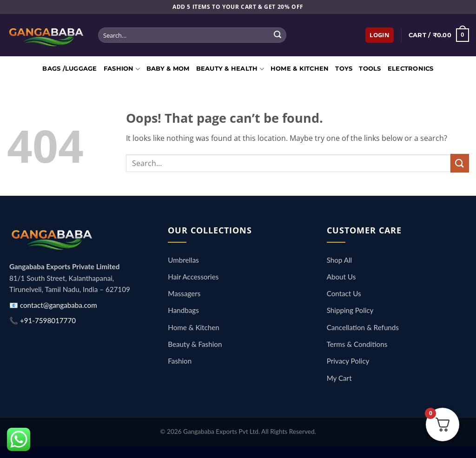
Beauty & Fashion (195, 344)
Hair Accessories (193, 277)
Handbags (183, 310)
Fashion (122, 69)
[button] (380, 35)
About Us (341, 277)
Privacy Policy (348, 361)
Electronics (411, 69)
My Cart (339, 378)
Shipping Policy (350, 310)
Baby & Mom (168, 69)
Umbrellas (183, 260)
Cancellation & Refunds (363, 327)
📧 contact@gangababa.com (53, 305)
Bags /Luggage (69, 69)
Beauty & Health (230, 69)
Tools (370, 69)
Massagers (184, 293)
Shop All (340, 260)
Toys (344, 69)
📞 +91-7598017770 (43, 320)
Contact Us (344, 293)
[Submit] (278, 35)
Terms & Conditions (357, 344)
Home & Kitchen (300, 69)
